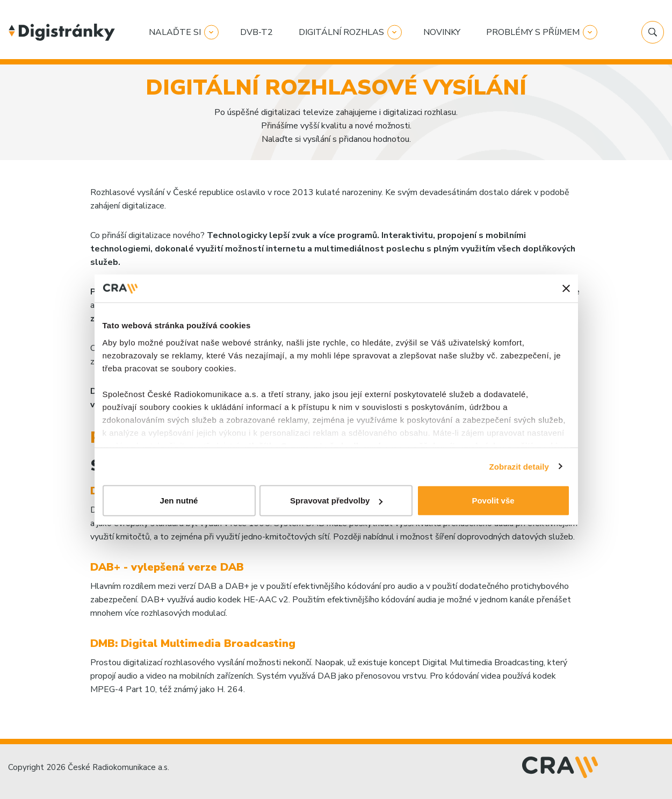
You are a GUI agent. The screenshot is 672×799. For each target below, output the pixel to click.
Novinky (442, 32)
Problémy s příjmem (533, 32)
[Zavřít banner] (566, 289)
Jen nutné (179, 501)
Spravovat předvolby (336, 501)
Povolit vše (493, 501)
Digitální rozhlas (341, 32)
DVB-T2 (256, 32)
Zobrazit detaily (519, 466)
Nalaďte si (175, 32)
